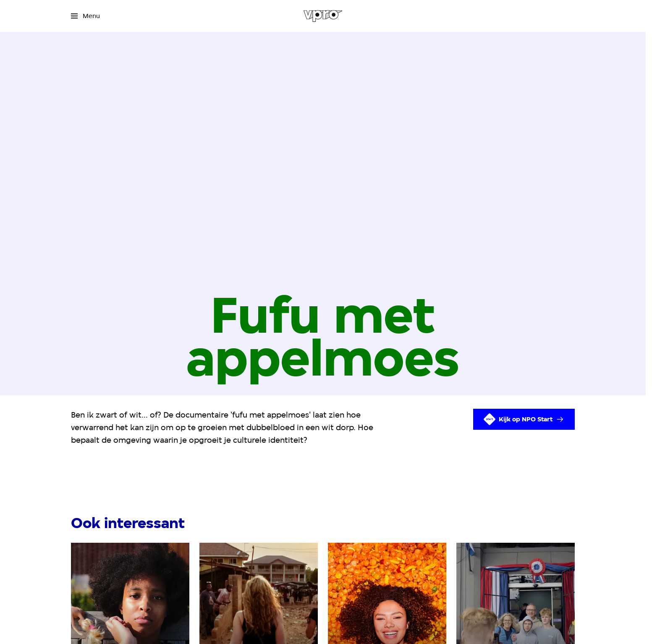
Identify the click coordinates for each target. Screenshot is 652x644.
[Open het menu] (85, 16)
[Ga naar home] (323, 16)
